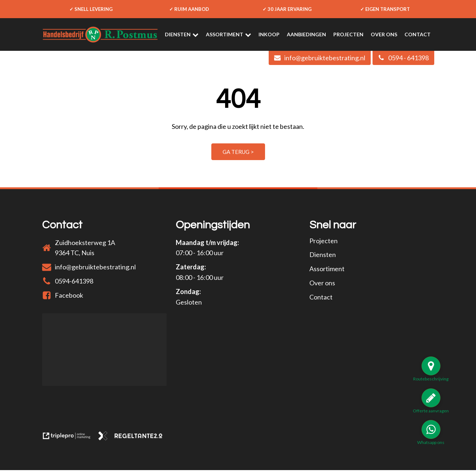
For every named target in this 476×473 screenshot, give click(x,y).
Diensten (182, 34)
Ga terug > (238, 152)
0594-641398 (74, 281)
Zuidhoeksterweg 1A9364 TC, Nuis (85, 248)
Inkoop (269, 34)
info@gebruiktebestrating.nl (95, 267)
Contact (418, 34)
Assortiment (229, 34)
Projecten (348, 34)
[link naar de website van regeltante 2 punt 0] (133, 440)
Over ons (384, 34)
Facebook (69, 295)
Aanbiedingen (306, 34)
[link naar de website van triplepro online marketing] (70, 440)
